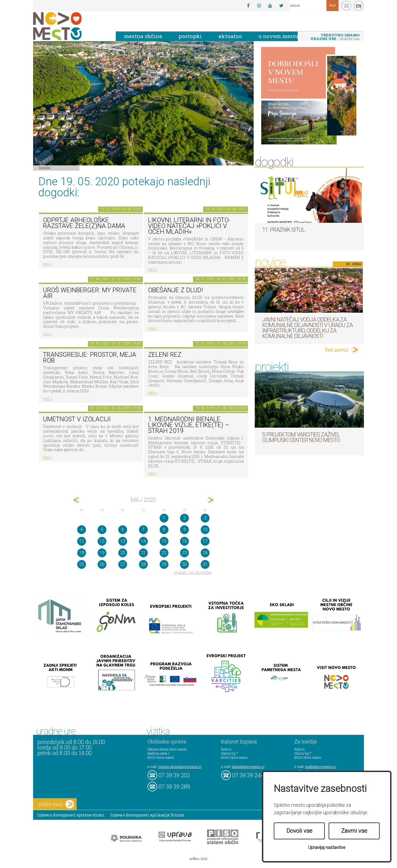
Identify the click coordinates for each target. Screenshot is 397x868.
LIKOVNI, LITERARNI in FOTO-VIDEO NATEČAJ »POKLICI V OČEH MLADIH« (189, 226)
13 (123, 541)
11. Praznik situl (284, 230)
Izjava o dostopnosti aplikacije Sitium (148, 815)
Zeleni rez (165, 355)
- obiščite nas (335, 37)
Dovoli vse (299, 831)
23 (184, 553)
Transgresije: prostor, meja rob (90, 358)
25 (82, 564)
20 (123, 553)
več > (48, 264)
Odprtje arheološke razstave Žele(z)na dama (84, 223)
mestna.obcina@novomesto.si (180, 767)
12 (102, 541)
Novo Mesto (70, 26)
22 (164, 553)
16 (184, 541)
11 (82, 541)
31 (205, 564)
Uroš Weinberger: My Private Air (90, 293)
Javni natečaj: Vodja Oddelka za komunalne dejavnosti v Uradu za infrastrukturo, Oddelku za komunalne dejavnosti (307, 328)
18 (82, 553)
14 (143, 541)
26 (102, 564)
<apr (77, 500)
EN (359, 6)
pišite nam (56, 804)
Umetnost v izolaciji (77, 419)
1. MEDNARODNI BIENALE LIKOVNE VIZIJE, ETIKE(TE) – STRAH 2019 (189, 425)
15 (164, 541)
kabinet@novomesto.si (248, 767)
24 (205, 553)
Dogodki (45, 168)
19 (102, 553)
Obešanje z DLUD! (175, 290)
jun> (210, 500)
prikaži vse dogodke (193, 572)
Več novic (337, 350)
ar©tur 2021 (198, 859)
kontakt (346, 6)
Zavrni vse (354, 831)
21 (143, 553)
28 (143, 564)
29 (164, 564)
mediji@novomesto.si (320, 767)
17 (205, 541)
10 (205, 530)
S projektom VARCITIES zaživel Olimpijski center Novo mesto (301, 437)
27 (123, 564)
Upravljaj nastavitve (327, 847)
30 (184, 564)
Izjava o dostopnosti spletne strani (71, 815)
